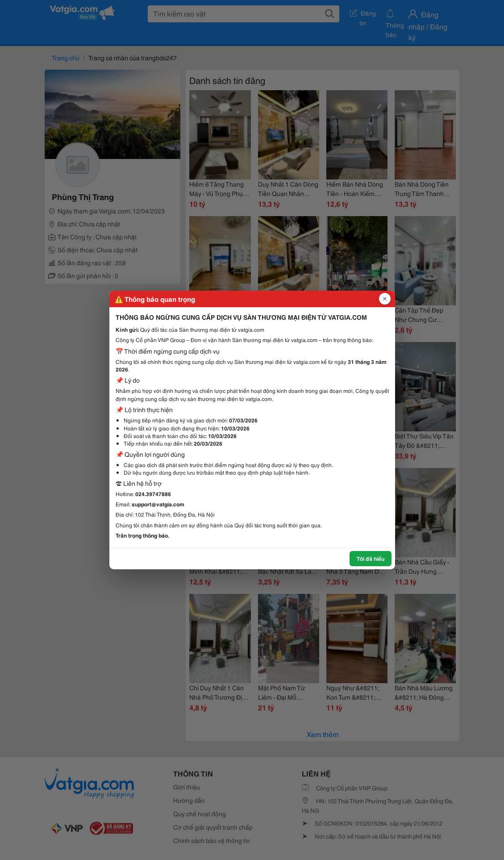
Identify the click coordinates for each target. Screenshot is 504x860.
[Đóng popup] (385, 299)
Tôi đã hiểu (371, 558)
